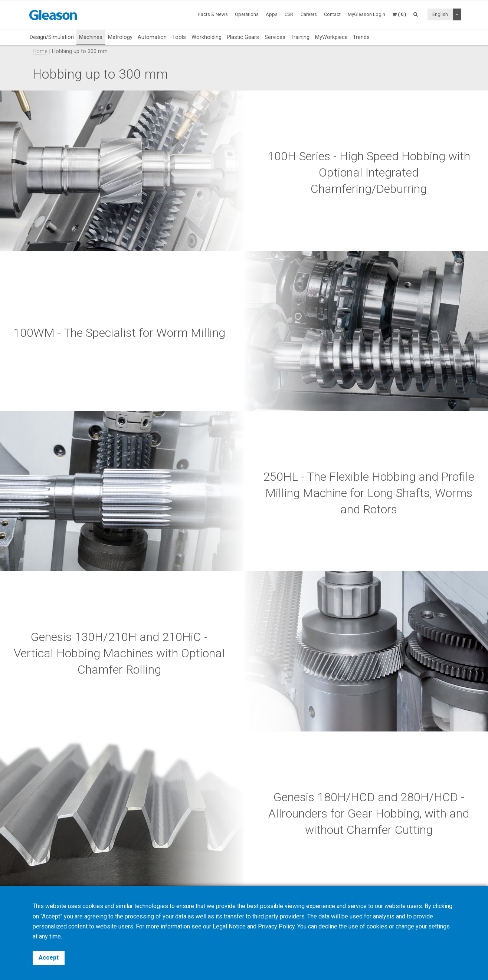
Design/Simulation (52, 37)
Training (300, 37)
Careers (309, 14)
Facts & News (213, 14)
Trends (361, 37)
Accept (49, 958)
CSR (289, 14)
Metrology (120, 37)
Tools (179, 37)
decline (328, 926)
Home (40, 51)
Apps (272, 14)
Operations (247, 14)
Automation (152, 37)
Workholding (207, 37)
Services (275, 37)
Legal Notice (229, 926)
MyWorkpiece (331, 37)
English (440, 14)
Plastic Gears (243, 37)
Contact (332, 14)
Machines (91, 37)
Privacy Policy (276, 926)
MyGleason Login (366, 14)
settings (439, 926)
